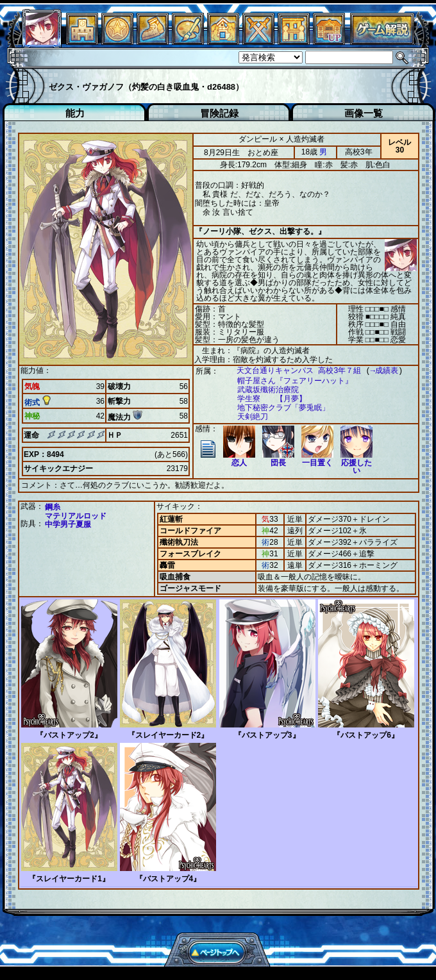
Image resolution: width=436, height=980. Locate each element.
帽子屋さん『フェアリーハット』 (289, 381)
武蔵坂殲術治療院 (262, 390)
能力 (75, 113)
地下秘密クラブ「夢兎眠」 (277, 408)
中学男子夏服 (68, 524)
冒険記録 (219, 113)
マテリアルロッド (76, 515)
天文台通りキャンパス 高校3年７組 (292, 371)
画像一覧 (364, 113)
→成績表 (378, 371)
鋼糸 (53, 506)
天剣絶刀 (246, 417)
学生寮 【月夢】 (265, 399)
